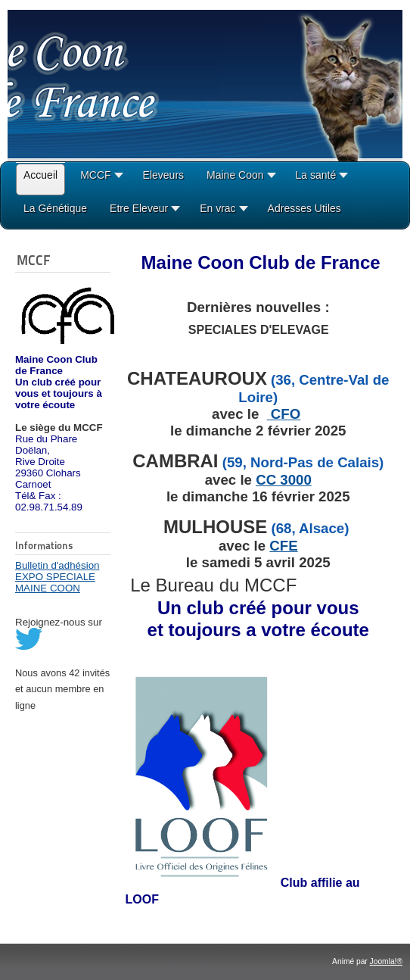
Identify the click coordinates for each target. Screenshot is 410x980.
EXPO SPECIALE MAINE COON (55, 582)
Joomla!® (386, 961)
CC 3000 (284, 480)
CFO (284, 414)
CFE (283, 546)
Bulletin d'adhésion (57, 565)
